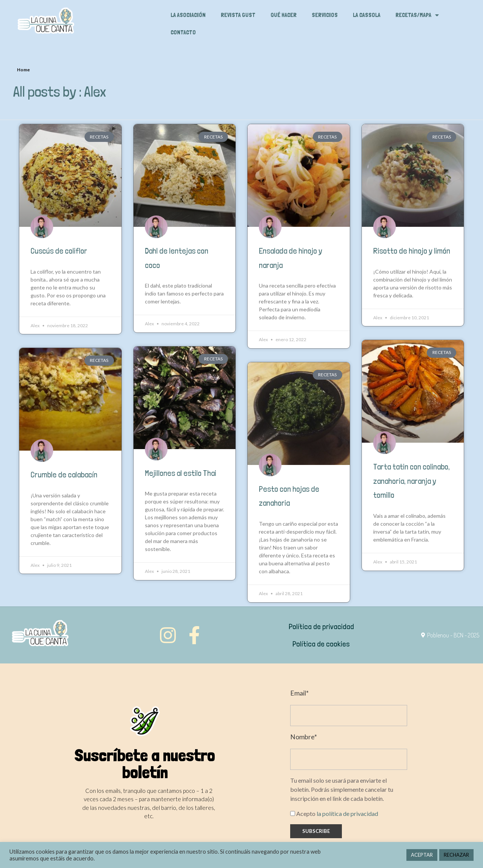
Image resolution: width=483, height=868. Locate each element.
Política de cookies (321, 644)
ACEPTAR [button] (422, 855)
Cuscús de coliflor (59, 251)
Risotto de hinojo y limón (412, 251)
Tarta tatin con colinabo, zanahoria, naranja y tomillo (411, 481)
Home (23, 70)
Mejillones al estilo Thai (181, 473)
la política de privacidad (347, 813)
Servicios (325, 15)
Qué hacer (284, 15)
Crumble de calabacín (64, 475)
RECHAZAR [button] (456, 855)
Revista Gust (238, 15)
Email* (299, 693)
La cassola (367, 15)
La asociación (188, 15)
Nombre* (304, 737)
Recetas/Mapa (417, 15)
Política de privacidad (321, 626)
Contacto (183, 32)
